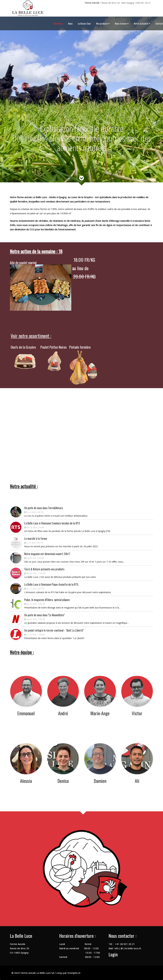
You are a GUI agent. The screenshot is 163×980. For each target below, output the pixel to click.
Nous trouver (122, 23)
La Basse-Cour (84, 23)
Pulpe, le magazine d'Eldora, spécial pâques (47, 600)
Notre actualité (142, 23)
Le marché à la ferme (36, 538)
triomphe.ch (74, 973)
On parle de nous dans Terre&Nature (44, 508)
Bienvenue (58, 23)
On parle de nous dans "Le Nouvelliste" (44, 615)
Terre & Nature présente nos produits (44, 569)
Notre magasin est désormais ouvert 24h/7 (47, 554)
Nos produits (103, 23)
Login (113, 954)
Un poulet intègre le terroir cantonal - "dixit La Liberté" (54, 630)
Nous (70, 23)
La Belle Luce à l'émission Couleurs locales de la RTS (52, 523)
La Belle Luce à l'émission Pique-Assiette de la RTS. (52, 584)
